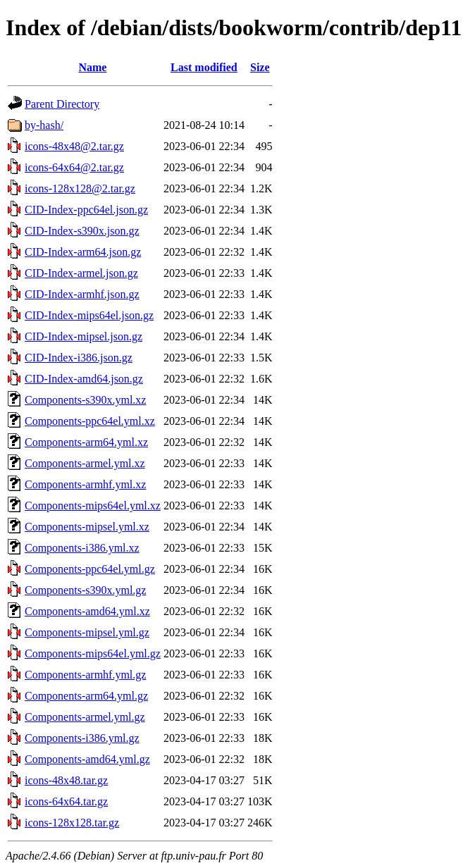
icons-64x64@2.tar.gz (74, 167)
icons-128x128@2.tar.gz (80, 188)
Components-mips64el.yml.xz (93, 506)
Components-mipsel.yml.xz (87, 527)
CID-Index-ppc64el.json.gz (86, 210)
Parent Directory (62, 104)
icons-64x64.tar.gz (66, 801)
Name (92, 67)
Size (260, 67)
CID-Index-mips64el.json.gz (89, 315)
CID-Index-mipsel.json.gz (84, 336)
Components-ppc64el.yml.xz (90, 421)
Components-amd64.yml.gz (87, 759)
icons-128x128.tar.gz (72, 823)
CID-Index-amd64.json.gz (84, 379)
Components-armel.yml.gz (85, 717)
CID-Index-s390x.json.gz (82, 231)
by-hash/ (44, 125)
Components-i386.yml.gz (82, 738)
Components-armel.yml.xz (85, 463)
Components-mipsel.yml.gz (87, 632)
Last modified (204, 67)
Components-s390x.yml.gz (85, 590)
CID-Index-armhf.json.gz (82, 294)
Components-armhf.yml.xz (85, 484)
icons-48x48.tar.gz (66, 780)
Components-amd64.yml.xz (87, 611)
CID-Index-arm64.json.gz (83, 252)
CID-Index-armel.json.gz (81, 273)
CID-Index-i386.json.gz (79, 358)
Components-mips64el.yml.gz (93, 653)
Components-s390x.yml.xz (85, 400)
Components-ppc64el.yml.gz (90, 569)
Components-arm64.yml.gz (86, 696)
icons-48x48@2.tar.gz (74, 146)
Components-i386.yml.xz (82, 548)
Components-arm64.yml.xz (86, 442)
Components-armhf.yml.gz (85, 675)
